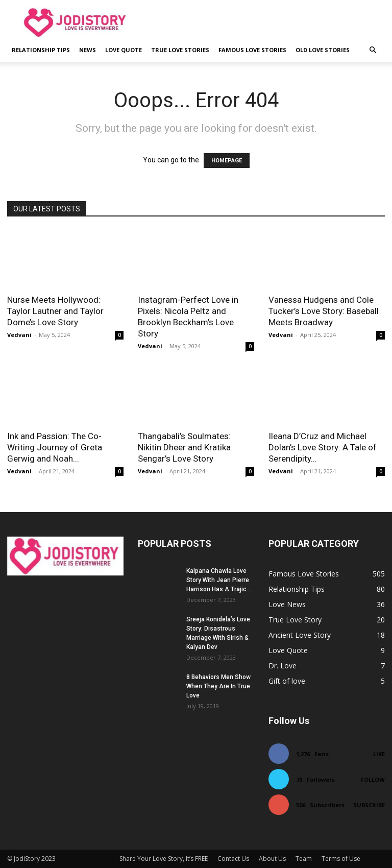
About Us (272, 859)
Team (304, 859)
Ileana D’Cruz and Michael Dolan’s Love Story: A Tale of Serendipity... (323, 447)
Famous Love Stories (252, 50)
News (88, 50)
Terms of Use (341, 859)
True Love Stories (180, 50)
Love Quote (124, 50)
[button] (373, 50)
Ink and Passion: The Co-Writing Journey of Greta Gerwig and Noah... (55, 447)
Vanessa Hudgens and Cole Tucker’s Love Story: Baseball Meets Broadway (324, 311)
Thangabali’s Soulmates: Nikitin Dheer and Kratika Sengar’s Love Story (184, 447)
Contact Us (233, 859)
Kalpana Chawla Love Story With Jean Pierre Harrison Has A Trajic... (219, 580)
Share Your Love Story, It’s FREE (164, 859)
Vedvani (19, 335)
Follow (373, 779)
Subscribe (369, 805)
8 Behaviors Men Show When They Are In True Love (218, 686)
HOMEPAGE (227, 161)
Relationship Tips (41, 50)
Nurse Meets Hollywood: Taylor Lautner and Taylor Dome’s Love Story (55, 311)
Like (379, 754)
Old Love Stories (323, 50)
